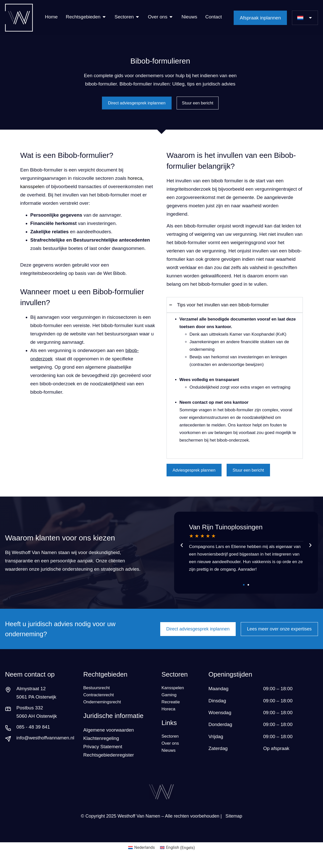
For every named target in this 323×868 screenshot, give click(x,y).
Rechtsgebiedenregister (109, 762)
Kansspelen (174, 692)
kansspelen (32, 188)
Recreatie (172, 709)
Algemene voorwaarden (109, 737)
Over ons (171, 754)
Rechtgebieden (105, 678)
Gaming (170, 700)
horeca (135, 180)
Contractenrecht (100, 700)
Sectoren (175, 678)
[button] (182, 548)
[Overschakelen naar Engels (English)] (178, 855)
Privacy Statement (103, 754)
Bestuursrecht (98, 692)
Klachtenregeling (102, 746)
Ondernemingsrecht (104, 709)
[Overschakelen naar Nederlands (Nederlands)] (142, 855)
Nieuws (169, 762)
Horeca (169, 717)
